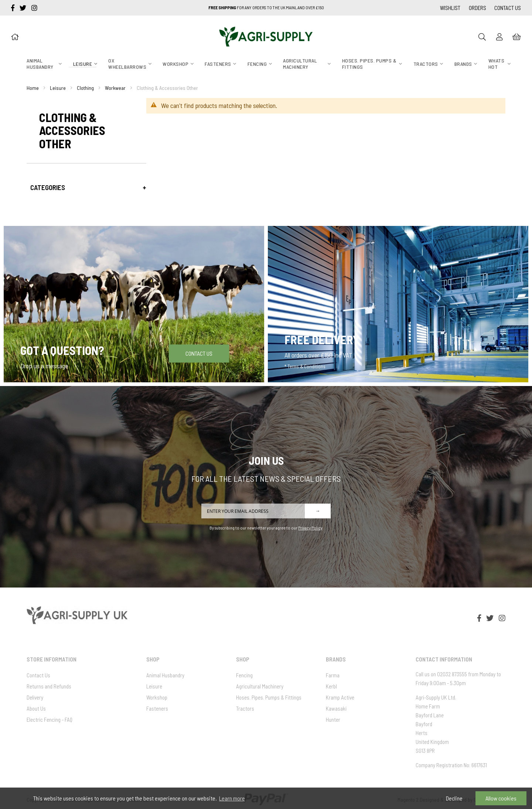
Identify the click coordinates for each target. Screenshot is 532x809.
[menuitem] (42, 64)
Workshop (157, 697)
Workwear (115, 88)
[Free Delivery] (398, 304)
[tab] (86, 187)
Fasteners (157, 708)
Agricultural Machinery (260, 686)
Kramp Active (340, 697)
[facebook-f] (13, 8)
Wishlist (450, 8)
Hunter (333, 720)
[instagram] (34, 8)
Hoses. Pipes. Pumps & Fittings (269, 697)
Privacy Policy (310, 528)
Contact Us (508, 8)
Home (33, 88)
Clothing (85, 88)
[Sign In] (499, 37)
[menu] (266, 64)
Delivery (35, 697)
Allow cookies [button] (501, 798)
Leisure (58, 88)
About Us (36, 708)
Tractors (245, 708)
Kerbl (331, 686)
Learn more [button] (232, 798)
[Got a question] (134, 304)
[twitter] (24, 8)
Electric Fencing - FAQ (50, 720)
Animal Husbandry (165, 675)
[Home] (15, 37)
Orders (478, 8)
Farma (333, 675)
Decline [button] (454, 798)
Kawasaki (336, 708)
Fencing (244, 675)
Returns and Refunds (49, 686)
